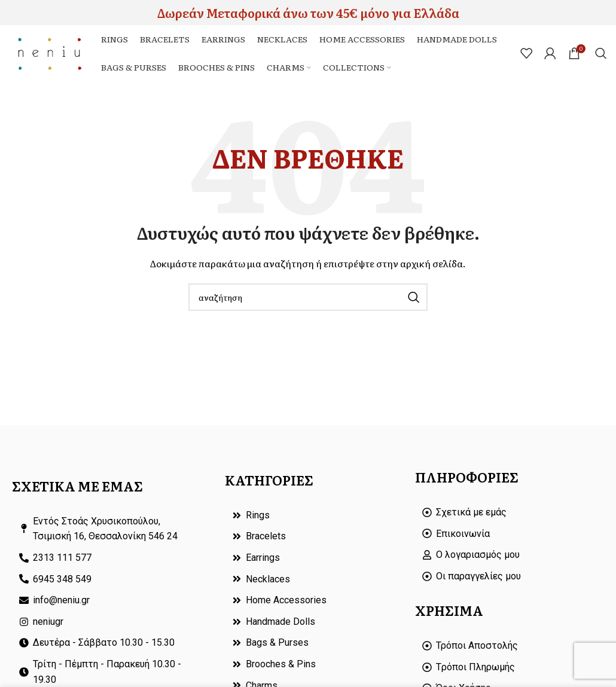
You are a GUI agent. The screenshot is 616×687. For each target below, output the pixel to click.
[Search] (601, 55)
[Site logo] (51, 54)
